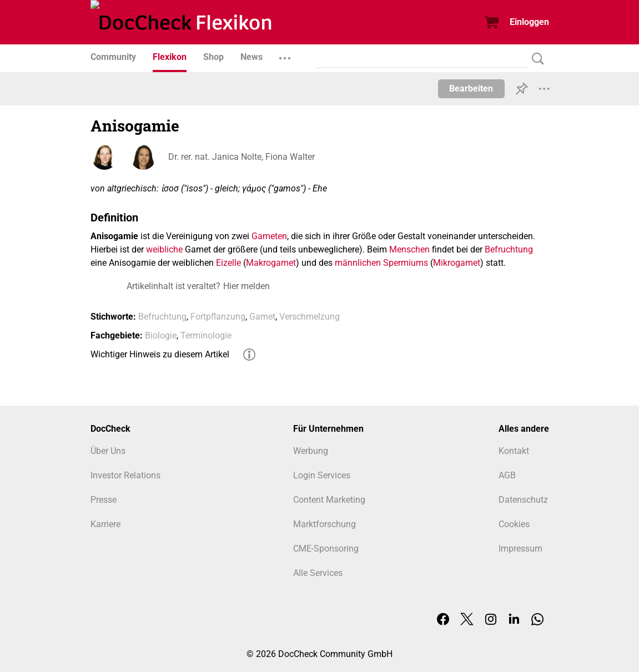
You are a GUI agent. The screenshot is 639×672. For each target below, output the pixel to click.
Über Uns (108, 451)
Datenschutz (523, 500)
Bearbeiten (471, 89)
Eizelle (228, 263)
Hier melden (246, 286)
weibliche (164, 249)
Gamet (262, 317)
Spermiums (406, 263)
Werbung (311, 451)
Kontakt (514, 451)
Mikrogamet (457, 263)
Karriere (105, 524)
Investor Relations (125, 475)
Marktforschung (324, 524)
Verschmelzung (310, 317)
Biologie (161, 335)
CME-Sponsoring (326, 549)
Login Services (322, 475)
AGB (507, 475)
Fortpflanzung (218, 317)
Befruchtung (509, 249)
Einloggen (529, 22)
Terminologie (206, 335)
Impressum (520, 549)
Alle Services (318, 573)
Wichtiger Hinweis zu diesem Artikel (160, 354)
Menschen (409, 249)
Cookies (514, 524)
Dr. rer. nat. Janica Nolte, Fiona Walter (241, 157)
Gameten (269, 236)
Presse (104, 500)
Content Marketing (329, 500)
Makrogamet (271, 263)
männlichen (358, 263)
